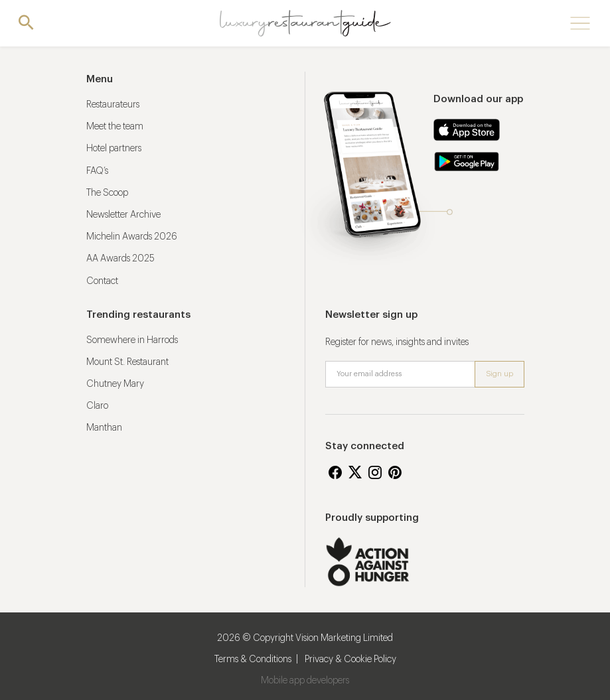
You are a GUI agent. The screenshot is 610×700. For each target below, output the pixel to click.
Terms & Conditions (253, 660)
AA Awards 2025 (120, 259)
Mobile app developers (305, 681)
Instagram (375, 472)
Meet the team (115, 127)
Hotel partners (114, 149)
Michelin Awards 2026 (132, 237)
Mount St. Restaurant (127, 362)
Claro (97, 406)
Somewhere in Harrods (132, 340)
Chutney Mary (115, 384)
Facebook (335, 472)
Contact (102, 281)
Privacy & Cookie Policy (350, 660)
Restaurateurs (113, 105)
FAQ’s (97, 171)
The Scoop (107, 193)
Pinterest (395, 472)
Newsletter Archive (123, 215)
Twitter (355, 472)
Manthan (104, 428)
